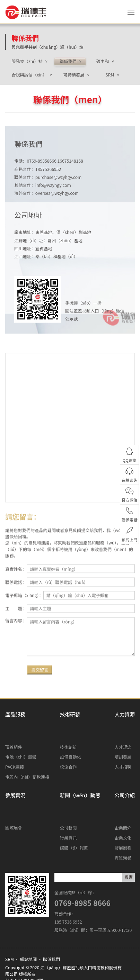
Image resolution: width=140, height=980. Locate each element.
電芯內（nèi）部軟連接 (27, 759)
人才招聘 (123, 749)
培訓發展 (123, 739)
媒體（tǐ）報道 (74, 812)
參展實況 (15, 777)
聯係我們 (25, 38)
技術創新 (68, 729)
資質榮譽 (123, 822)
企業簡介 (123, 792)
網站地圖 (29, 924)
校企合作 (68, 749)
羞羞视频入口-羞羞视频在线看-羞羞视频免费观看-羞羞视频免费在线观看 (70, 973)
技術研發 (70, 714)
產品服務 (15, 714)
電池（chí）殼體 (21, 739)
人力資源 (125, 714)
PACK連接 (15, 749)
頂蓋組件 (14, 729)
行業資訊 (68, 802)
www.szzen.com (41, 953)
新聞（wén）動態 (80, 777)
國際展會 (14, 792)
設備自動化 (71, 739)
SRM (10, 924)
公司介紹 (125, 777)
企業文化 (123, 802)
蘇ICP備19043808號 (24, 945)
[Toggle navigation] (129, 12)
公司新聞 (68, 792)
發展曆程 (123, 812)
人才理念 (123, 729)
